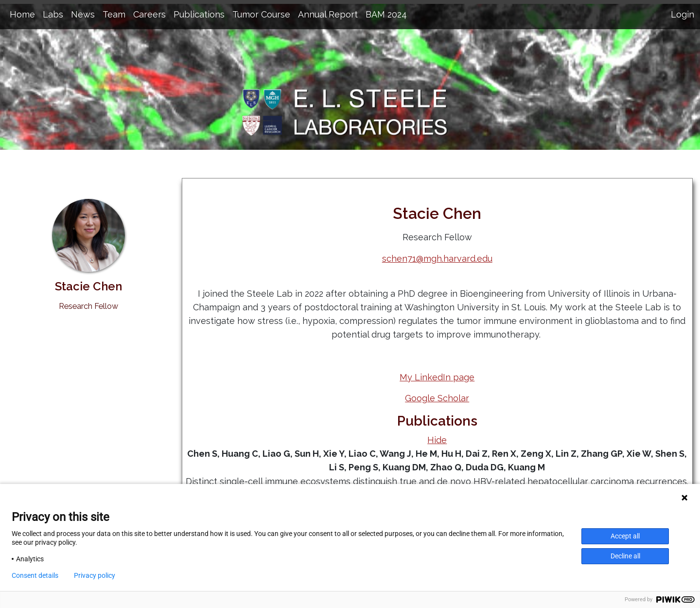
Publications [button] (199, 14)
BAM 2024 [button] (386, 14)
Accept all (625, 536)
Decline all (625, 556)
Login (682, 14)
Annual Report (328, 14)
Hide (437, 440)
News (83, 14)
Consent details (35, 575)
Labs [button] (53, 14)
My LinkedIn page (437, 377)
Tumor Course (261, 14)
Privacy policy (95, 575)
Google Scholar (437, 398)
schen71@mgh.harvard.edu (437, 259)
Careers (149, 14)
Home (22, 14)
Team (114, 14)
